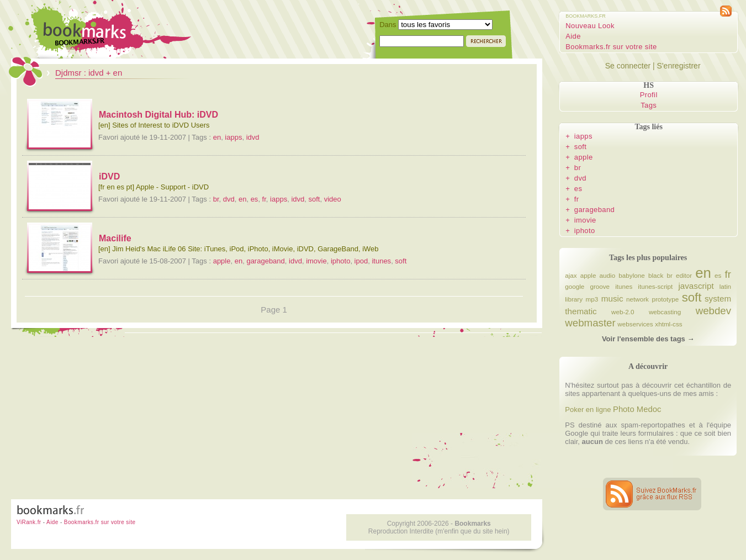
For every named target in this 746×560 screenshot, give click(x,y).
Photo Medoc (637, 409)
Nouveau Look (590, 26)
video (333, 199)
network (637, 299)
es (255, 199)
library (574, 299)
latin (725, 286)
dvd (229, 199)
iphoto (340, 261)
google (575, 286)
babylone (631, 275)
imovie (316, 261)
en (217, 137)
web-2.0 (623, 312)
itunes (381, 261)
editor (684, 275)
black (656, 275)
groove (600, 286)
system (718, 299)
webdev (713, 311)
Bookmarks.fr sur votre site (611, 47)
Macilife (115, 238)
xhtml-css (668, 324)
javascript (696, 286)
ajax (571, 275)
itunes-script (655, 286)
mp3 (592, 299)
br (216, 199)
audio (608, 275)
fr (264, 199)
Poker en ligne (588, 410)
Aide (573, 36)
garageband (265, 261)
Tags (649, 105)
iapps (233, 137)
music (612, 299)
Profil (649, 95)
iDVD (109, 176)
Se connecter (628, 66)
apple (222, 261)
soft (314, 199)
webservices (635, 324)
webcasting (665, 312)
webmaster (590, 323)
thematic (581, 311)
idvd (253, 137)
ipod (361, 261)
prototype (665, 299)
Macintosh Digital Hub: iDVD (158, 115)
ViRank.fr (29, 522)
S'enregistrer (679, 66)
